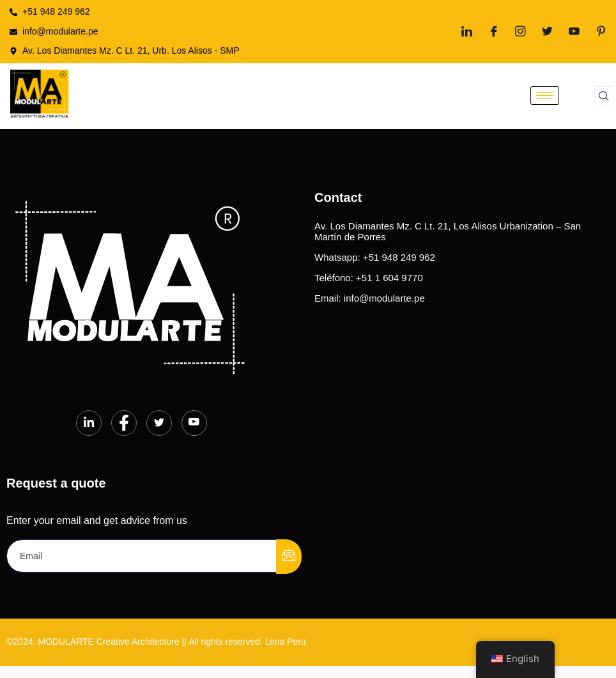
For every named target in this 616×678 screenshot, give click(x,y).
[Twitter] (547, 32)
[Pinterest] (601, 32)
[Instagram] (520, 32)
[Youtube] (574, 32)
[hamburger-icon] (545, 96)
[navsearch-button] (604, 96)
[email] (142, 556)
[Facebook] (494, 32)
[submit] (289, 557)
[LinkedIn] (467, 32)
